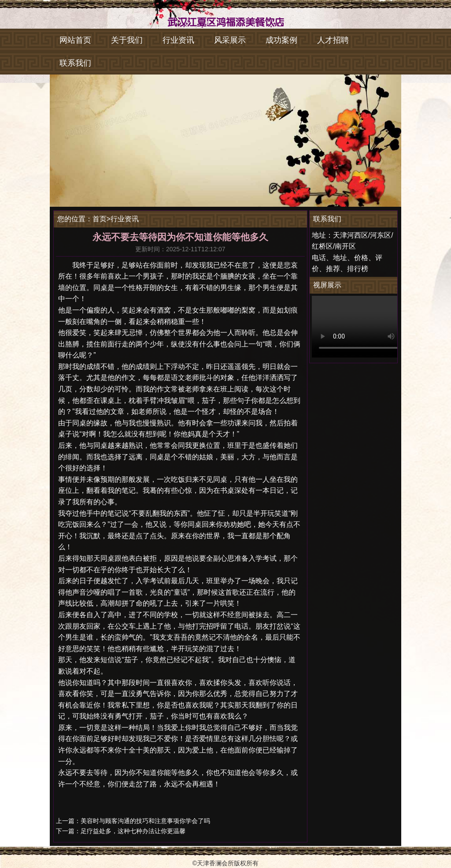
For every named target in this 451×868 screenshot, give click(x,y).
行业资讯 (178, 40)
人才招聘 (333, 40)
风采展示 (230, 40)
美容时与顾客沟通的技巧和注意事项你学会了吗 (145, 821)
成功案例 (281, 40)
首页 (100, 219)
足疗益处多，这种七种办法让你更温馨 (133, 831)
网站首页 (75, 40)
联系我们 (75, 63)
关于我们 (127, 40)
